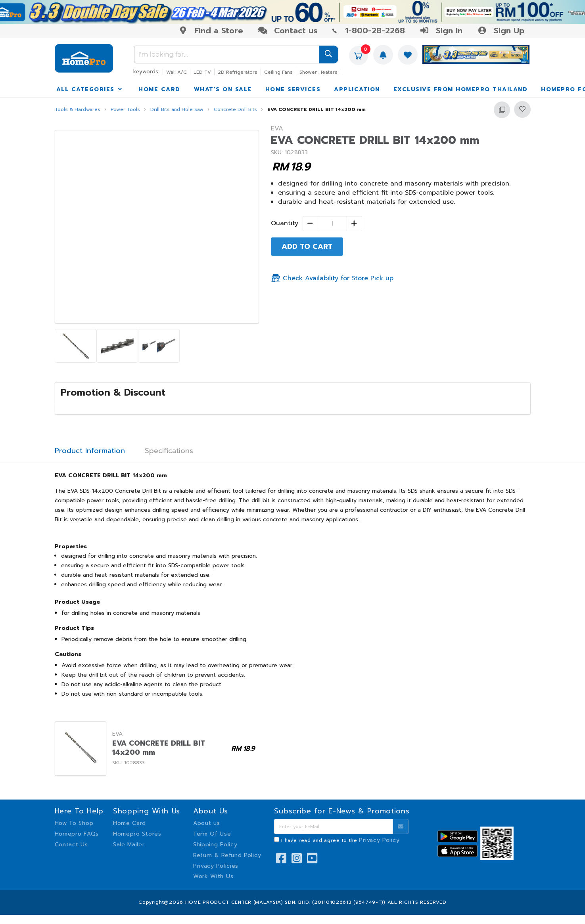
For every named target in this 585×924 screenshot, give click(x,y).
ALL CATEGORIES (90, 89)
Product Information (90, 451)
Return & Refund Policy (227, 855)
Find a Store (211, 31)
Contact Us (71, 845)
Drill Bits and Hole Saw (177, 110)
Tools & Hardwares (78, 110)
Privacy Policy (379, 840)
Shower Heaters (318, 72)
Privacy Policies (216, 866)
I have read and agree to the (340, 840)
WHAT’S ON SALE (223, 89)
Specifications (169, 451)
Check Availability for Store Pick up (332, 278)
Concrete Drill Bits (235, 110)
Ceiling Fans (278, 72)
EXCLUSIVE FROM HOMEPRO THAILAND (461, 89)
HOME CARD (159, 89)
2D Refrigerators (238, 72)
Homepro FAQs (77, 834)
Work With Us (213, 876)
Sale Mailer (129, 845)
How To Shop (74, 823)
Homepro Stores (137, 834)
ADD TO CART (307, 247)
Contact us (288, 31)
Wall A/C (176, 72)
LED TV (202, 72)
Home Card (129, 823)
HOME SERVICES (293, 89)
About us (207, 823)
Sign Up (501, 31)
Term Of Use (212, 834)
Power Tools (125, 110)
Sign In (441, 31)
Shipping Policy (215, 845)
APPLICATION (357, 89)
